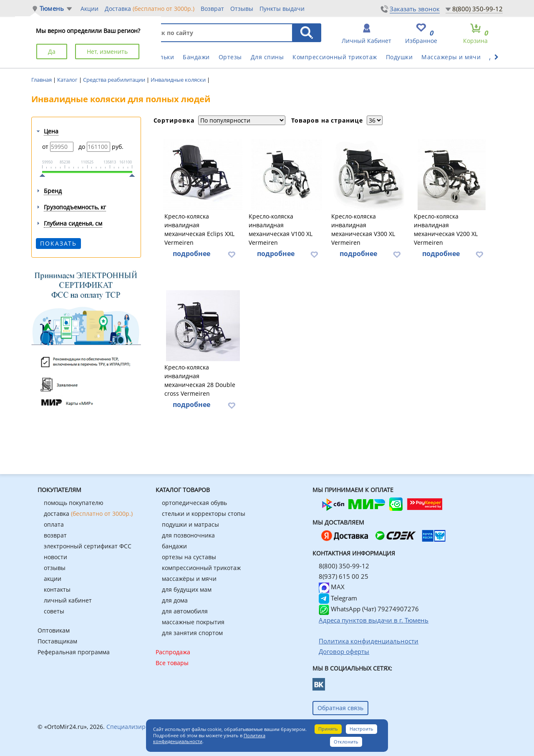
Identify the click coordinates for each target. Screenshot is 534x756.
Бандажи (196, 57)
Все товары (172, 663)
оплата (54, 524)
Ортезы (230, 57)
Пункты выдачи (282, 9)
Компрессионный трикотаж (335, 57)
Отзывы (242, 9)
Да (52, 51)
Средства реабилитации (115, 80)
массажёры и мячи (189, 579)
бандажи (174, 546)
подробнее (191, 254)
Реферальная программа (74, 652)
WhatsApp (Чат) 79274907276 (369, 609)
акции (53, 579)
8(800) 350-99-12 (477, 9)
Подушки (399, 57)
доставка (88, 514)
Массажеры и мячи (451, 57)
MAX (332, 587)
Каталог (68, 80)
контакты (57, 589)
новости (55, 557)
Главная (42, 80)
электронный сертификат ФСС (88, 546)
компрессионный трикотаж (201, 568)
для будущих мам (187, 589)
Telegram (338, 598)
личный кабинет (68, 600)
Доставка (150, 8)
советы (54, 611)
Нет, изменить (107, 51)
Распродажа (173, 652)
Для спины (267, 57)
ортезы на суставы (189, 557)
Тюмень (52, 9)
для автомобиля (185, 611)
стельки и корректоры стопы (204, 514)
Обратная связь (340, 708)
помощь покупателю (74, 503)
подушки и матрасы (190, 524)
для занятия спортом (192, 633)
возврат (55, 535)
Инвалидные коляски (179, 80)
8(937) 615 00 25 (344, 576)
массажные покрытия (193, 622)
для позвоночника (188, 535)
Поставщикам (57, 641)
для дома (175, 600)
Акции (89, 9)
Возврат (212, 9)
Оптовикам (54, 630)
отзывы (55, 568)
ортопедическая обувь (194, 503)
